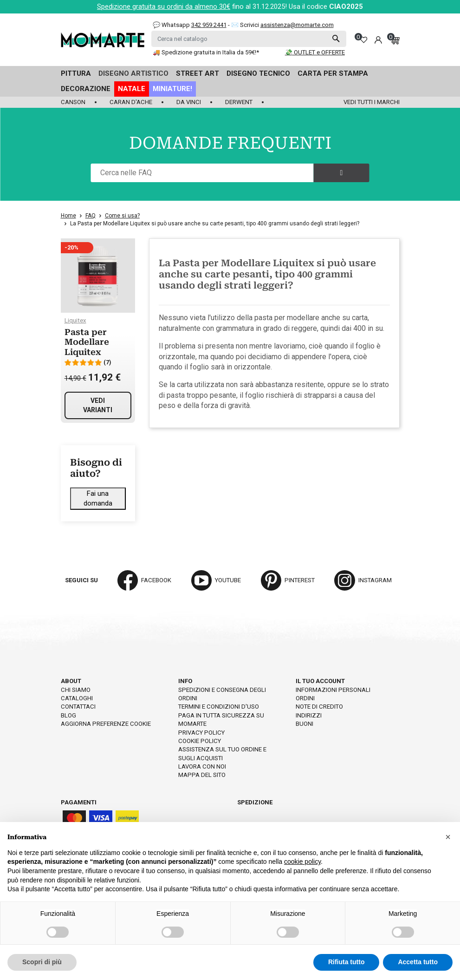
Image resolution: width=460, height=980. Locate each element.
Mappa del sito (202, 775)
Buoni (305, 724)
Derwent (239, 102)
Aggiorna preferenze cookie (106, 724)
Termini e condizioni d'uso (219, 707)
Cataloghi (77, 698)
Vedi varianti (98, 405)
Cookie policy (200, 741)
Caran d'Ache (131, 102)
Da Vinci (189, 102)
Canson (73, 102)
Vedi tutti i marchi (372, 102)
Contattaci (78, 707)
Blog (68, 715)
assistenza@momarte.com (297, 25)
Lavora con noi (202, 766)
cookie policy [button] (302, 862)
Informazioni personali (333, 690)
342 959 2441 (209, 25)
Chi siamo (76, 690)
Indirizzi (309, 715)
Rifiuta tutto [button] (347, 962)
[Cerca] (249, 39)
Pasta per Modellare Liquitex (87, 342)
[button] (448, 837)
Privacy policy (201, 733)
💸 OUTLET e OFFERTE (315, 52)
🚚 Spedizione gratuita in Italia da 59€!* (206, 52)
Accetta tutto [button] (418, 962)
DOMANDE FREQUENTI (230, 143)
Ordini (305, 698)
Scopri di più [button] (42, 962)
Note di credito (319, 707)
